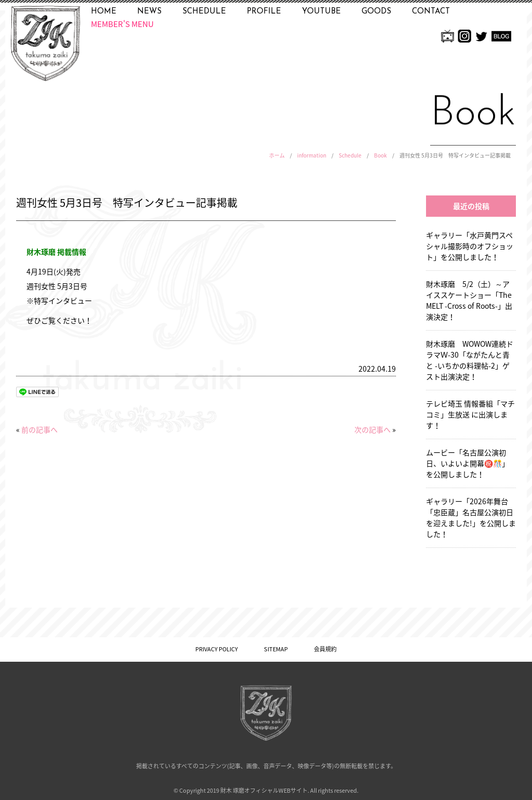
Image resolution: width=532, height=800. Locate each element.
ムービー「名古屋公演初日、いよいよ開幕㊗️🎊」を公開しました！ (468, 463)
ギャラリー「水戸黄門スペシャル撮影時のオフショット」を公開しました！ (470, 246)
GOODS (376, 12)
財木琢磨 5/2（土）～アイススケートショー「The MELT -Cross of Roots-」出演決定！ (469, 300)
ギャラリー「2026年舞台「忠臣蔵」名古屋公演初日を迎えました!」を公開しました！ (471, 517)
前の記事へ (39, 429)
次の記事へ (373, 429)
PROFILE (264, 12)
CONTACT (431, 12)
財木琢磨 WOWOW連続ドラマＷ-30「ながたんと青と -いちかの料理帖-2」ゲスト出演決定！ (470, 360)
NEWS (149, 12)
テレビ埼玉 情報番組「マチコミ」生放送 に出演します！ (470, 414)
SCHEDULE (204, 12)
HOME (104, 12)
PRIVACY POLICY (217, 649)
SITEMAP (276, 649)
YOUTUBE (321, 12)
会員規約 (325, 649)
